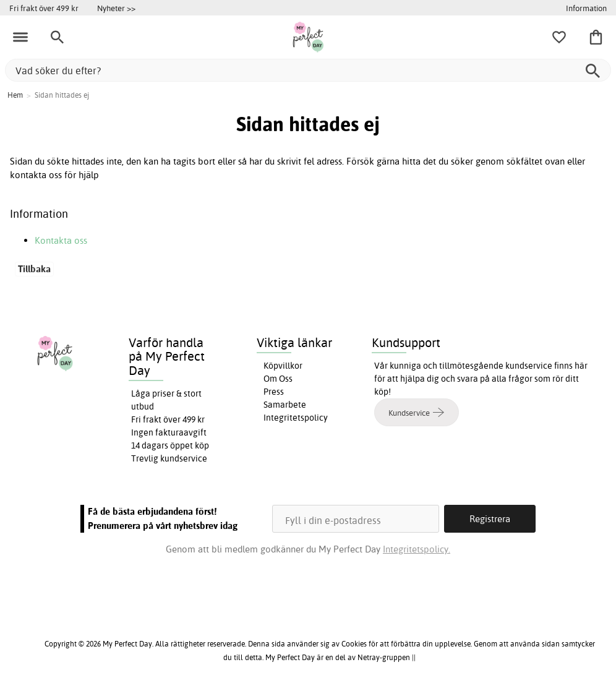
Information (586, 8)
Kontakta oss (61, 240)
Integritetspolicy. (417, 549)
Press (274, 392)
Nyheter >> (116, 8)
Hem (15, 95)
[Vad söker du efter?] (308, 70)
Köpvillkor (283, 366)
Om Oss (278, 379)
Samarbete (285, 405)
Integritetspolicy (296, 418)
